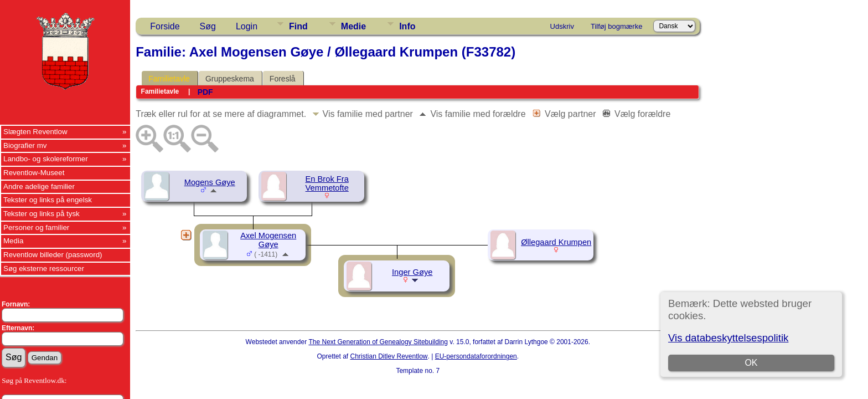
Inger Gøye (412, 272)
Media (13, 241)
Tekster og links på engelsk (48, 200)
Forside (165, 26)
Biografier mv (25, 145)
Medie (353, 26)
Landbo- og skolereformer (46, 159)
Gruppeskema (230, 79)
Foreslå (283, 79)
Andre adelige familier (39, 186)
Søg (208, 26)
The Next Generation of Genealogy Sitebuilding (378, 342)
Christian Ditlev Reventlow (389, 356)
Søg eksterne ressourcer (44, 268)
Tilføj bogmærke (616, 26)
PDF (205, 92)
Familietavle (169, 79)
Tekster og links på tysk (42, 214)
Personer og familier (36, 227)
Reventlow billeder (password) (53, 255)
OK (751, 363)
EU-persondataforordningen (476, 356)
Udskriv (562, 26)
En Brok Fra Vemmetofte (327, 183)
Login (247, 26)
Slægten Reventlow (35, 132)
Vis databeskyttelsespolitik (728, 338)
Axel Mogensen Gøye (268, 240)
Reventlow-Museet (34, 173)
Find (298, 26)
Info (407, 26)
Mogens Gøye (210, 182)
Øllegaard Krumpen (556, 242)
